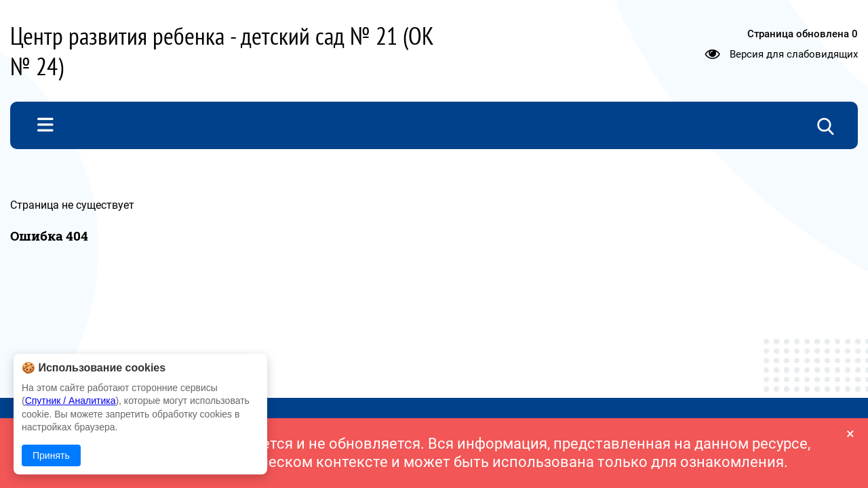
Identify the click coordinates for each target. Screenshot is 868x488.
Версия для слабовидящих (794, 54)
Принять (51, 455)
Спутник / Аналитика (71, 401)
